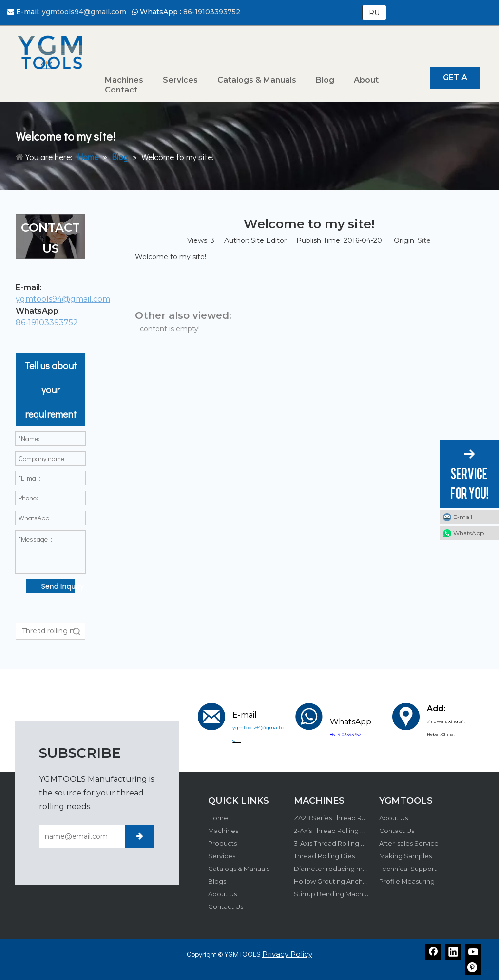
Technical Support (408, 869)
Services (222, 856)
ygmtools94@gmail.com (83, 12)
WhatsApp (469, 533)
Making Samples (405, 856)
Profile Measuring (407, 881)
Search (77, 631)
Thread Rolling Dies (324, 856)
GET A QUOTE (455, 81)
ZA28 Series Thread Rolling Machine (351, 818)
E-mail (463, 517)
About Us (222, 894)
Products (222, 843)
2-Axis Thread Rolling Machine (341, 831)
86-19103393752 (212, 12)
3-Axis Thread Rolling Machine (341, 843)
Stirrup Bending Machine (333, 894)
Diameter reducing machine (339, 869)
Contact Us (226, 906)
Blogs (217, 881)
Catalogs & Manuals (239, 869)
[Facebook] (433, 952)
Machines (223, 831)
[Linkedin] (453, 952)
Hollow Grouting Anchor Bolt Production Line (365, 881)
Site (424, 240)
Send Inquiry (58, 586)
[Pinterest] (473, 967)
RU (374, 13)
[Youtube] (473, 952)
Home (218, 818)
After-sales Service (409, 843)
